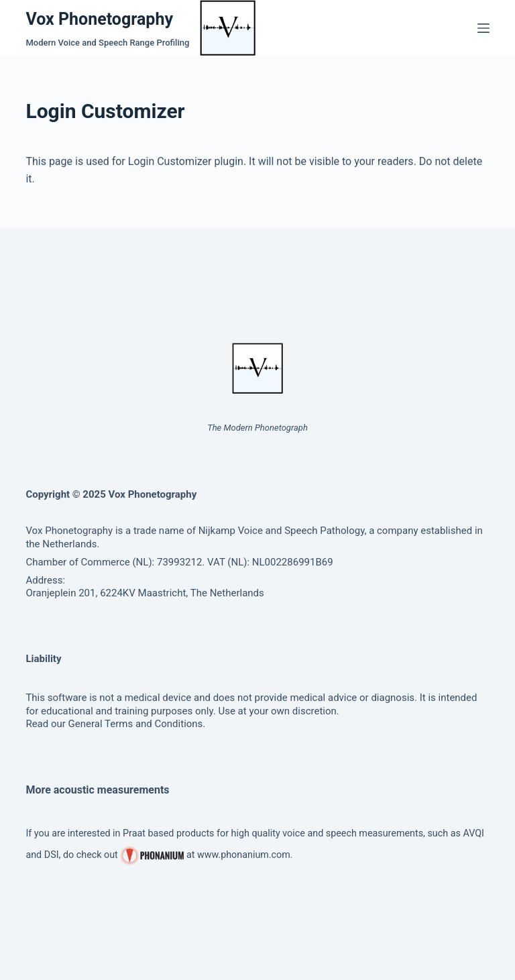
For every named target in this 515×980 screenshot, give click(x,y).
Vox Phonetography (99, 19)
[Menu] (483, 28)
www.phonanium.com (244, 855)
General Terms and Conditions (136, 724)
